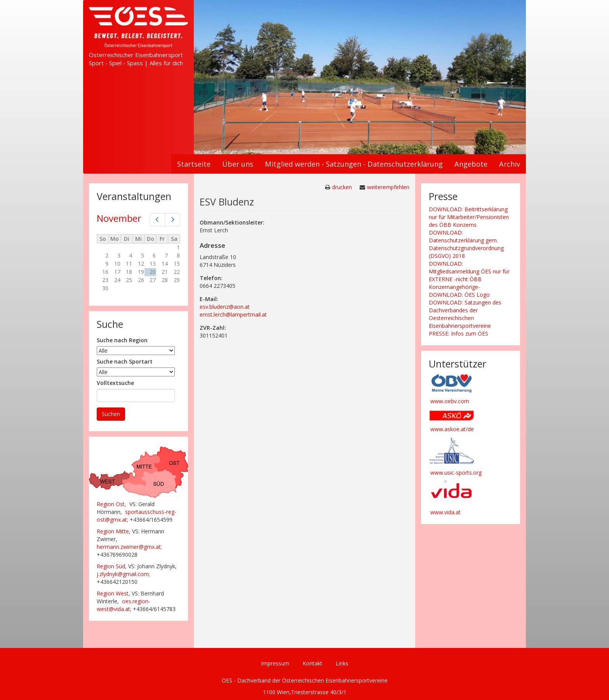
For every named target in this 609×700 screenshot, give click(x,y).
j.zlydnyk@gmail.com (123, 574)
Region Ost (111, 504)
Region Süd (111, 566)
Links (342, 663)
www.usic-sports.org (456, 473)
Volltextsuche (115, 383)
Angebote (471, 164)
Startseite (194, 164)
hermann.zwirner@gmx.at (129, 547)
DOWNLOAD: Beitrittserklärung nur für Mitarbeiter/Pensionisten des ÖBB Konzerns (469, 217)
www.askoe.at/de (452, 429)
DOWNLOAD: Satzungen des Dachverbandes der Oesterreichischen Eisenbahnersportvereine (465, 314)
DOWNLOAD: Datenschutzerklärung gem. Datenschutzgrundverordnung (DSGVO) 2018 (466, 244)
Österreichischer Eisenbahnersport (136, 55)
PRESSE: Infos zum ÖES (458, 333)
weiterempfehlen (388, 187)
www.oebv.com (450, 401)
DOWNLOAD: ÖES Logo (459, 295)
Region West (113, 593)
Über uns (238, 164)
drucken (342, 187)
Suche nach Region (122, 340)
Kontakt (312, 663)
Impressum (275, 663)
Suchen (111, 414)
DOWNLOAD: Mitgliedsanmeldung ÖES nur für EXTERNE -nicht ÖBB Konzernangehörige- (469, 275)
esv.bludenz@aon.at (225, 307)
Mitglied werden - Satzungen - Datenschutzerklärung (354, 164)
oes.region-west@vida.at (124, 605)
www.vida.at (445, 512)
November (119, 218)
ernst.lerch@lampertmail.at (233, 314)
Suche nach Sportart (125, 361)
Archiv (510, 164)
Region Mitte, (114, 531)
